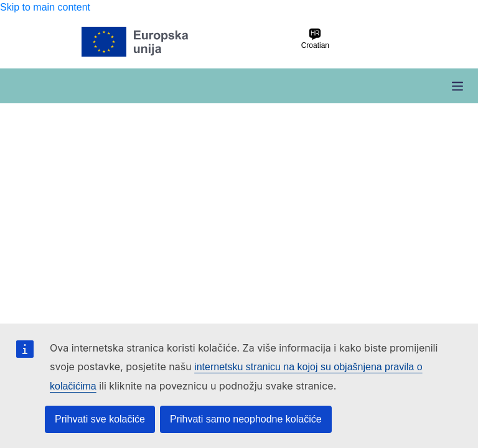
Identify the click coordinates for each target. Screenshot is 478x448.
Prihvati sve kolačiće (100, 419)
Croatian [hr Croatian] (315, 39)
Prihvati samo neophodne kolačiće (246, 419)
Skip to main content (45, 7)
